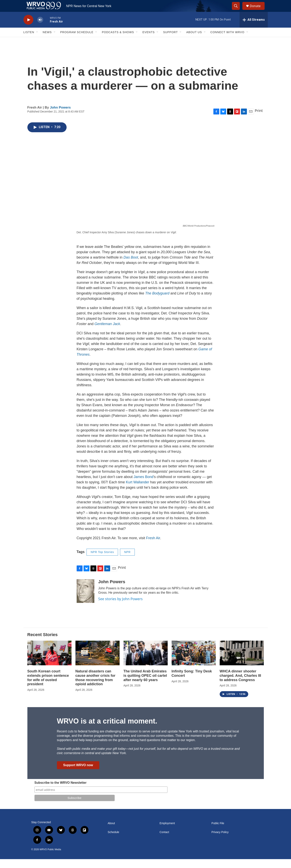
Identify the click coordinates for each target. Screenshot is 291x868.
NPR (127, 561)
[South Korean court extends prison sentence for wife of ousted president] (49, 662)
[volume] (40, 29)
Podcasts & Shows (118, 41)
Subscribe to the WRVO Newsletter (61, 792)
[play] (28, 29)
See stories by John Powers (121, 608)
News (47, 41)
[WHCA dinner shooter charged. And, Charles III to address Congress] (242, 662)
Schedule (113, 841)
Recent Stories (43, 644)
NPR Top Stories (102, 561)
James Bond (143, 486)
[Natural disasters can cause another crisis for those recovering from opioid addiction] (98, 662)
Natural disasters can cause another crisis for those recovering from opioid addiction (95, 687)
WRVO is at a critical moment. (107, 730)
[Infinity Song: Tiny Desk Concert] (194, 662)
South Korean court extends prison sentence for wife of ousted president (48, 687)
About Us (194, 41)
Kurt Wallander (138, 491)
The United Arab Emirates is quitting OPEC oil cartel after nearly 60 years (145, 684)
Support (170, 41)
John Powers (60, 116)
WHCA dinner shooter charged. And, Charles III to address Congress (240, 684)
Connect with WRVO (227, 41)
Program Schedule (77, 41)
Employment (167, 832)
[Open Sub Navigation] (37, 41)
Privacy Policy (220, 841)
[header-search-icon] (238, 10)
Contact (164, 841)
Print (259, 119)
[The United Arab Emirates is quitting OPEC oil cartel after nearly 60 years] (146, 662)
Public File (218, 832)
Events (149, 41)
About (111, 832)
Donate (258, 10)
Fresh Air (153, 547)
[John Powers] (86, 600)
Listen (29, 41)
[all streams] (254, 29)
